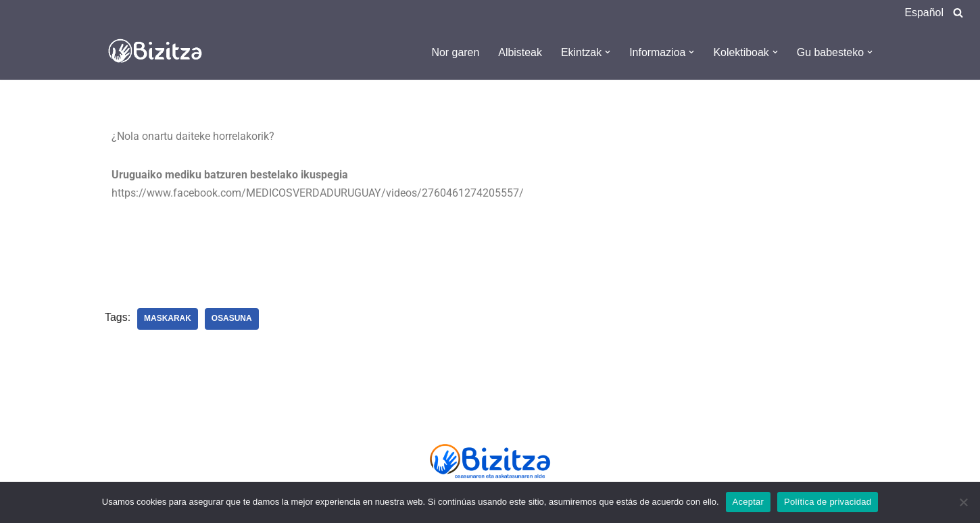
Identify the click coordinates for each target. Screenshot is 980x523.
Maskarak (168, 320)
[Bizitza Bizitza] (159, 52)
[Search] (958, 13)
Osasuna (232, 320)
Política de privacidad (828, 502)
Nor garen (455, 52)
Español (924, 13)
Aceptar (749, 502)
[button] (607, 52)
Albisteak (519, 52)
